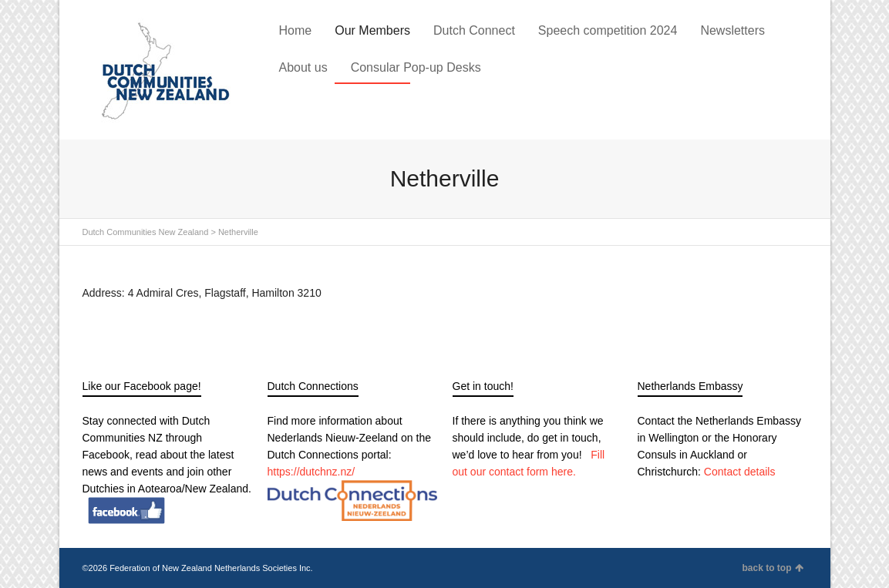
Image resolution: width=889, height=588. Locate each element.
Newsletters (732, 30)
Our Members (372, 30)
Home (296, 30)
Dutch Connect (474, 30)
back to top (772, 568)
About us (303, 67)
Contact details (740, 472)
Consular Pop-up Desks (416, 67)
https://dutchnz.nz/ (311, 472)
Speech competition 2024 (608, 30)
